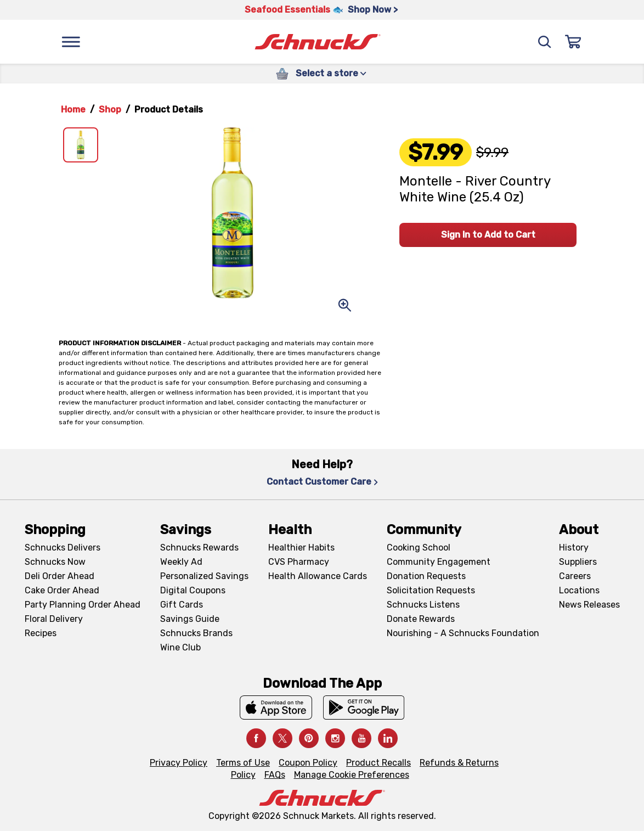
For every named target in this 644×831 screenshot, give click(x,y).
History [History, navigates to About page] (574, 548)
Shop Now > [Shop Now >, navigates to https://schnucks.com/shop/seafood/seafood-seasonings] (373, 10)
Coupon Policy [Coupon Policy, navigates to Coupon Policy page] (308, 763)
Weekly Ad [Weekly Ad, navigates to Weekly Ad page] (181, 562)
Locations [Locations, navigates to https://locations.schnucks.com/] (579, 590)
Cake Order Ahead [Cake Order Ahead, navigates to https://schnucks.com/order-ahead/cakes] (62, 590)
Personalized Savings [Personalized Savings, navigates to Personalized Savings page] (204, 576)
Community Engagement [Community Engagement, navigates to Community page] (439, 562)
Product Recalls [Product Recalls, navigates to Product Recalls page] (379, 763)
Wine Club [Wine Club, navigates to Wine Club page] (180, 647)
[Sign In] (573, 42)
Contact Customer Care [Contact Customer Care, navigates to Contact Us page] (322, 482)
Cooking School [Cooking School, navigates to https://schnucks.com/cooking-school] (419, 548)
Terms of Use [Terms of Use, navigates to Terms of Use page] (243, 763)
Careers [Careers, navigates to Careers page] (575, 576)
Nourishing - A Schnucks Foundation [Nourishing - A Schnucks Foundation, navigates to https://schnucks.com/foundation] (463, 633)
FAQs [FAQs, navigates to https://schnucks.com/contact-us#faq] (275, 775)
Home (73, 110)
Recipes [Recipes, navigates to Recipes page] (41, 633)
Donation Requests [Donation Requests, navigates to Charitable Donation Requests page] (426, 576)
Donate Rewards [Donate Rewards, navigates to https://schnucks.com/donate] (421, 619)
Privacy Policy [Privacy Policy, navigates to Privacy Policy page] (179, 763)
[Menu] (71, 42)
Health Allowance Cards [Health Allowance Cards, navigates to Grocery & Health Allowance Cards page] (318, 576)
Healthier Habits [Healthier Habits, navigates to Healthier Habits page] (301, 548)
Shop (110, 110)
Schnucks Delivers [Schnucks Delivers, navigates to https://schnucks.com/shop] (63, 548)
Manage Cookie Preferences (352, 775)
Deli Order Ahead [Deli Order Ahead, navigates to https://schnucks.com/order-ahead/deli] (60, 576)
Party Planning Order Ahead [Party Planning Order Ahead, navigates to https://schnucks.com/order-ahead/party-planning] (83, 605)
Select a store (331, 73)
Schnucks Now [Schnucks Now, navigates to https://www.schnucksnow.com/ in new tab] (55, 562)
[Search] (545, 42)
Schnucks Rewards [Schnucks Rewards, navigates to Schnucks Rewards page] (199, 548)
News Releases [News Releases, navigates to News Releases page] (589, 605)
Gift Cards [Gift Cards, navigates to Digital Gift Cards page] (182, 605)
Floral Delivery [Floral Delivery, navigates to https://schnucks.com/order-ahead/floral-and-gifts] (54, 619)
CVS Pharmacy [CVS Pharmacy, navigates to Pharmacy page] (299, 562)
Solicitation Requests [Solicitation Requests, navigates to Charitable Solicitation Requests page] (431, 590)
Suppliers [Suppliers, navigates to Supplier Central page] (578, 562)
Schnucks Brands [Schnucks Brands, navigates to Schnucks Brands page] (196, 633)
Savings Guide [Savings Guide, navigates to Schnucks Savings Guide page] (190, 619)
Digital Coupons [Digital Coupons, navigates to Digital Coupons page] (193, 590)
